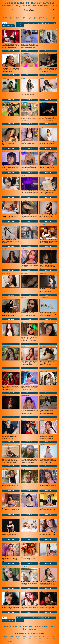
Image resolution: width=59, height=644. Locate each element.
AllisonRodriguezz (25, 395)
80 (20, 26)
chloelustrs (24, 298)
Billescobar (24, 225)
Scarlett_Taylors (6, 567)
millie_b (4, 78)
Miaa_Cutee (5, 469)
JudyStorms (5, 200)
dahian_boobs (43, 371)
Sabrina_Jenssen (25, 371)
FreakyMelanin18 (6, 102)
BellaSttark (5, 298)
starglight (42, 323)
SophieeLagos (6, 591)
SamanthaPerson (44, 518)
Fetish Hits (41, 642)
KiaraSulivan (5, 323)
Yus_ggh (23, 518)
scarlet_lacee (24, 542)
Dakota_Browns (6, 274)
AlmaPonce (42, 542)
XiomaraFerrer (43, 102)
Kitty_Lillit (42, 225)
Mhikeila (23, 78)
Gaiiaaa (23, 493)
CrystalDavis (43, 493)
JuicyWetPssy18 (25, 53)
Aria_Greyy (24, 200)
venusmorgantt (6, 347)
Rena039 (42, 29)
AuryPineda (42, 591)
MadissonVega (24, 102)
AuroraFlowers (43, 200)
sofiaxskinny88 (25, 176)
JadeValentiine (24, 567)
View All (19, 23)
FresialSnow (5, 493)
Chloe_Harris (5, 53)
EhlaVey (23, 469)
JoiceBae (4, 176)
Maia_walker (43, 249)
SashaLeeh (24, 420)
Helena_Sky (43, 151)
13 (48, 23)
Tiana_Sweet (5, 249)
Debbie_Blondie (25, 249)
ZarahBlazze (5, 225)
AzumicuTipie (5, 444)
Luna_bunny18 (24, 274)
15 (55, 23)
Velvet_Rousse (43, 274)
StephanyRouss (44, 53)
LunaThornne (5, 518)
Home (4, 23)
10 (39, 23)
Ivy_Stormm (24, 591)
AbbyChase (42, 420)
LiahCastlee (5, 127)
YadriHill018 (43, 567)
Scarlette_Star (5, 420)
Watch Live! (11, 51)
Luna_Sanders (24, 323)
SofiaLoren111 (43, 347)
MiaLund (23, 347)
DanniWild (23, 29)
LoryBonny (24, 127)
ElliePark (4, 542)
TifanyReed (42, 444)
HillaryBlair (42, 127)
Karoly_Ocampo (44, 469)
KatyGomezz (24, 444)
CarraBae (42, 176)
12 (45, 23)
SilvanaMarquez (44, 298)
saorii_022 (4, 395)
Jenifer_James (6, 29)
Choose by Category (8, 26)
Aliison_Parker (6, 151)
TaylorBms (5, 371)
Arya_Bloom (43, 395)
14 (51, 23)
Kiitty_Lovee (24, 151)
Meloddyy (42, 78)
